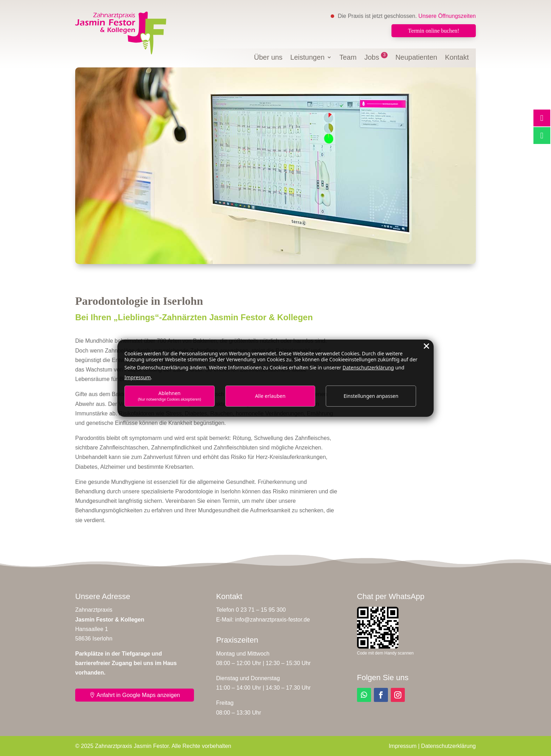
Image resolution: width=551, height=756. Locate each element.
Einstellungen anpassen (371, 396)
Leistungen (307, 58)
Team (348, 58)
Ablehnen (170, 396)
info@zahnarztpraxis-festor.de (273, 620)
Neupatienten (416, 58)
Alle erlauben (270, 396)
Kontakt (457, 58)
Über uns (268, 58)
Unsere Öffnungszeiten (447, 16)
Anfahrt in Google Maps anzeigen (138, 695)
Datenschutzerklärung (448, 746)
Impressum (403, 746)
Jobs (376, 58)
